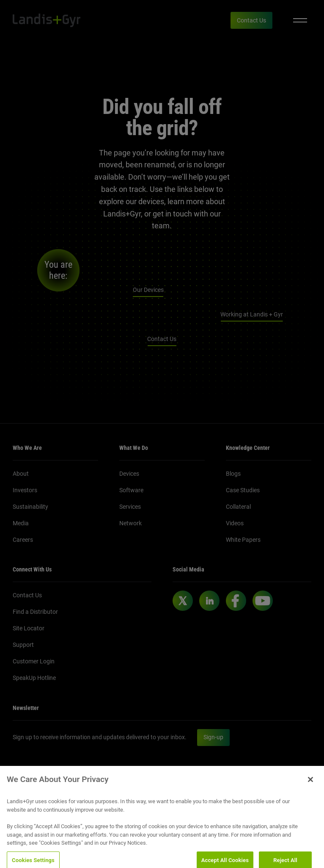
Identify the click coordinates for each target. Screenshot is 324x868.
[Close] (310, 785)
